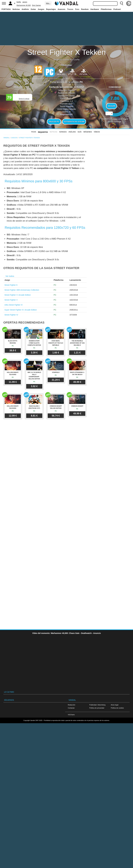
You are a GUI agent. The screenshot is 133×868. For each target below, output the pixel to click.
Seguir (112, 106)
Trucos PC (54, 122)
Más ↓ (48, 3)
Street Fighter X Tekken (66, 52)
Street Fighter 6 (11, 285)
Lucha (77, 60)
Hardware (95, 9)
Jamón (25, 2)
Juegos (41, 9)
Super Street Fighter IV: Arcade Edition (21, 310)
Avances (61, 9)
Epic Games (36, 5)
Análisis (25, 9)
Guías (33, 9)
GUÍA (80, 132)
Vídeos (97, 132)
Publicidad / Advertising (97, 705)
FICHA (34, 132)
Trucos (70, 9)
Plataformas (106, 9)
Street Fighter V (11, 300)
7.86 (115, 98)
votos (115, 120)
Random (85, 9)
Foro (77, 9)
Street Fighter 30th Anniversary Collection (22, 290)
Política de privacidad (97, 708)
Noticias (16, 9)
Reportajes (51, 9)
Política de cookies (117, 708)
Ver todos (10, 276)
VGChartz (71, 715)
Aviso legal (115, 705)
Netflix (19, 2)
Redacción (72, 705)
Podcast (117, 9)
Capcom (71, 90)
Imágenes (88, 132)
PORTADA (6, 9)
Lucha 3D (68, 60)
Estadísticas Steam (74, 122)
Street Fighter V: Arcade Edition (18, 295)
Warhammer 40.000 (24, 5)
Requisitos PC (67, 114)
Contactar (71, 708)
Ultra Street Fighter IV (14, 305)
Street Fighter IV (11, 315)
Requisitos (43, 132)
